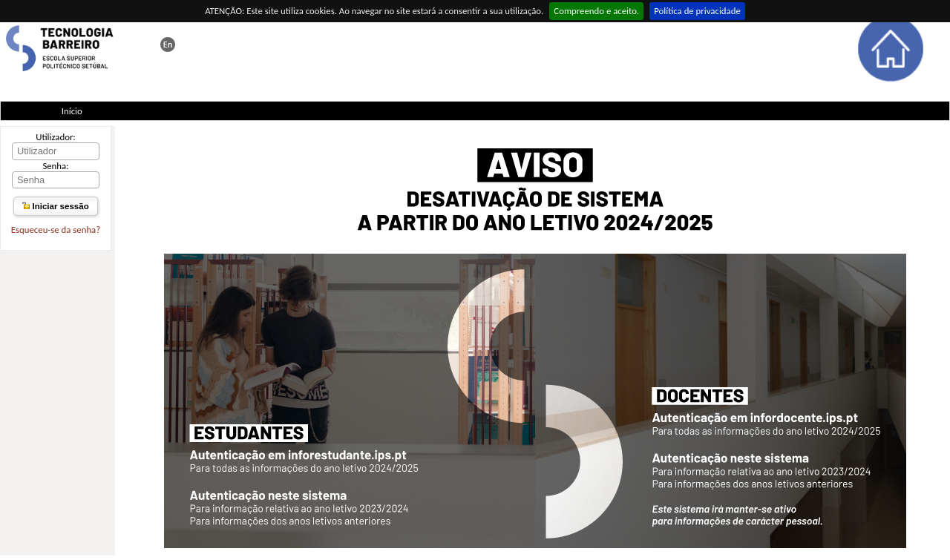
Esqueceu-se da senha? (56, 230)
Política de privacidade (697, 11)
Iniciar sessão (55, 206)
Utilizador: (56, 137)
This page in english (168, 45)
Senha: (55, 166)
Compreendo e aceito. (596, 11)
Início (72, 111)
